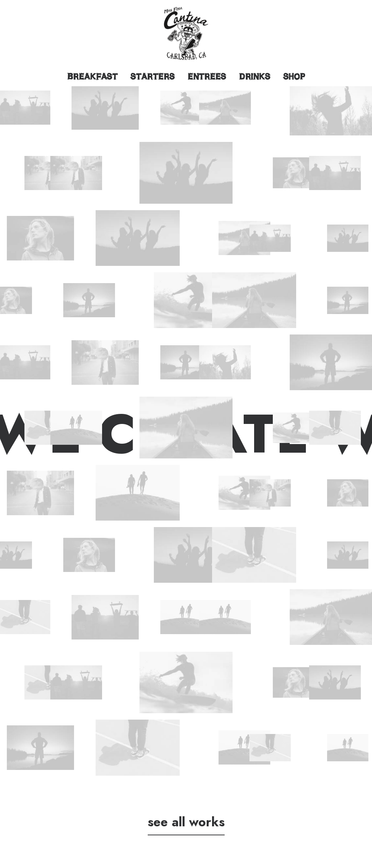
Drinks (255, 77)
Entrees (207, 77)
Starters (153, 77)
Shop (294, 77)
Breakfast (92, 77)
